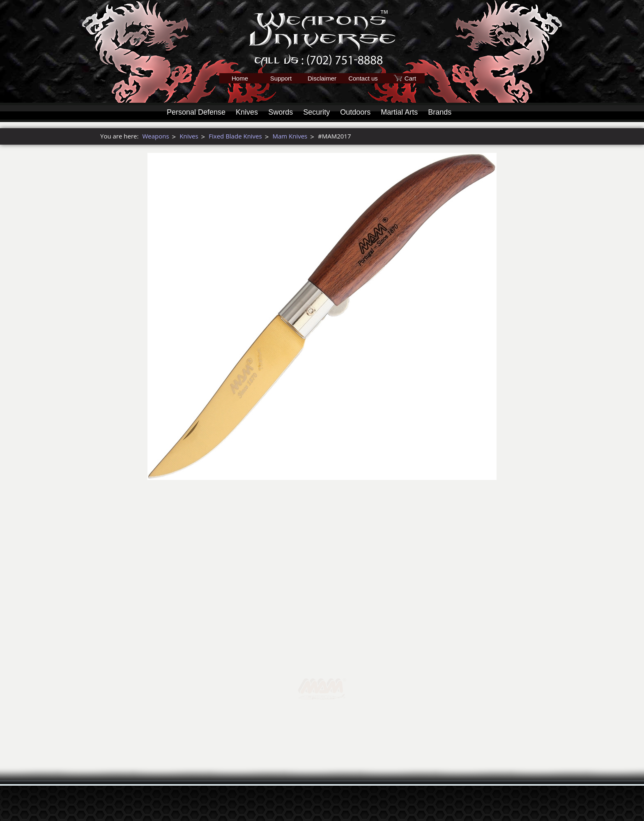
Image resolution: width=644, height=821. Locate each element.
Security (316, 112)
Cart (410, 78)
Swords (281, 112)
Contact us (363, 78)
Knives (247, 112)
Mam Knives (290, 136)
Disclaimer (322, 78)
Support (281, 78)
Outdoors (355, 112)
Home (240, 78)
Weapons (155, 136)
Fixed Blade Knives (235, 136)
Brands (440, 112)
